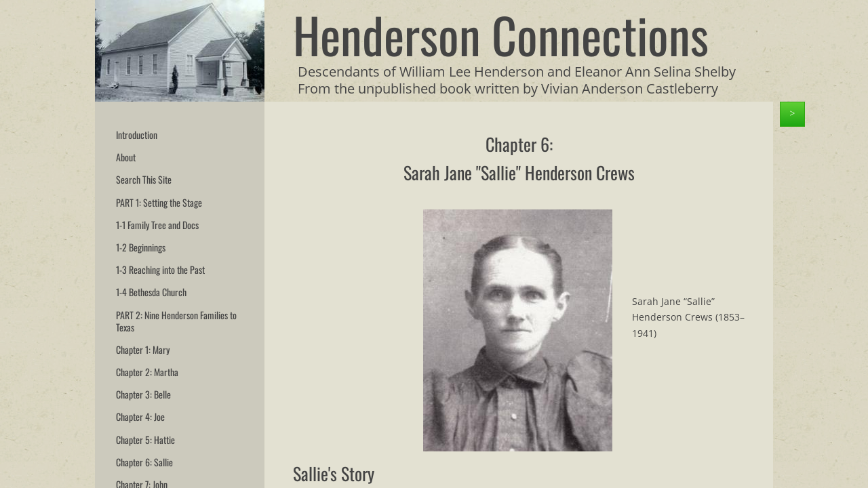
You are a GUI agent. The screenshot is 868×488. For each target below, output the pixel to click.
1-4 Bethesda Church (151, 292)
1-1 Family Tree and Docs (157, 225)
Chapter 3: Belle (143, 394)
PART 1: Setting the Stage (159, 202)
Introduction (137, 135)
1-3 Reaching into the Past (160, 269)
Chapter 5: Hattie (145, 440)
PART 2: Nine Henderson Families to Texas (176, 321)
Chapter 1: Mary (143, 349)
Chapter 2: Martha (147, 372)
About (126, 157)
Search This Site (144, 179)
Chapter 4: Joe (140, 416)
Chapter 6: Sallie (144, 462)
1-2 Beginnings (141, 247)
